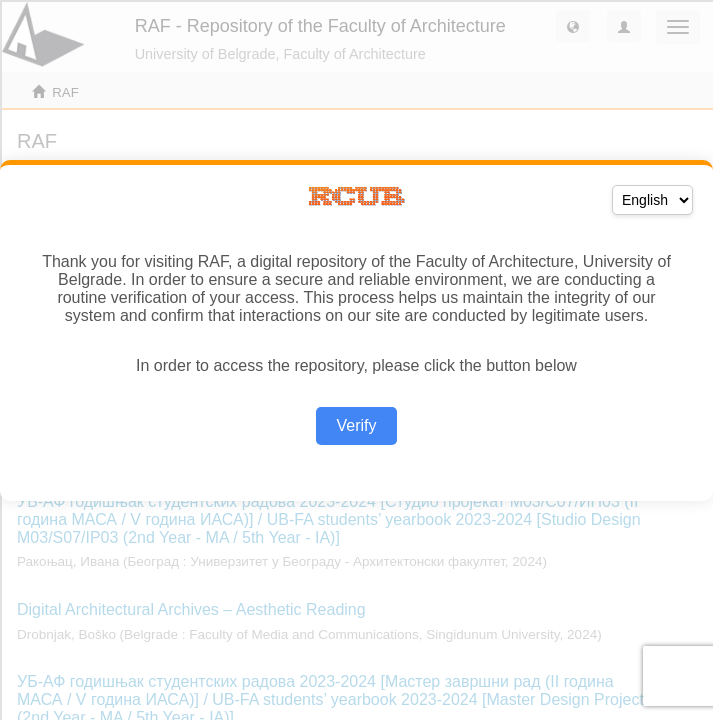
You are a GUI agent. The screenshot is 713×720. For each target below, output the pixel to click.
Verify (356, 425)
